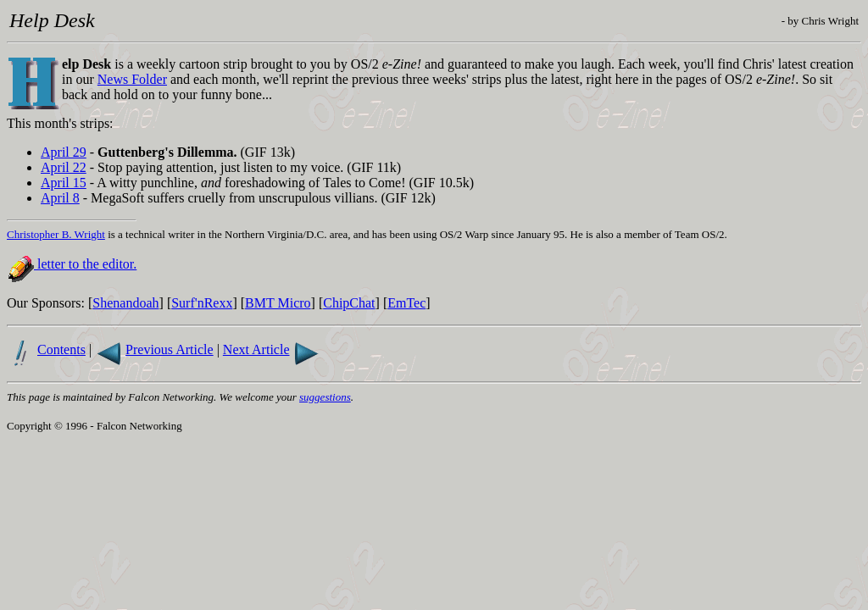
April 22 (64, 167)
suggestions (325, 397)
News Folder (132, 79)
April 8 (60, 198)
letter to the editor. (85, 264)
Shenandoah (125, 303)
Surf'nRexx (202, 303)
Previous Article (170, 349)
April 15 (64, 183)
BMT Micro (278, 303)
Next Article (256, 349)
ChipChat (349, 303)
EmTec (406, 303)
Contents (61, 349)
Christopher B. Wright (56, 234)
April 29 (64, 152)
